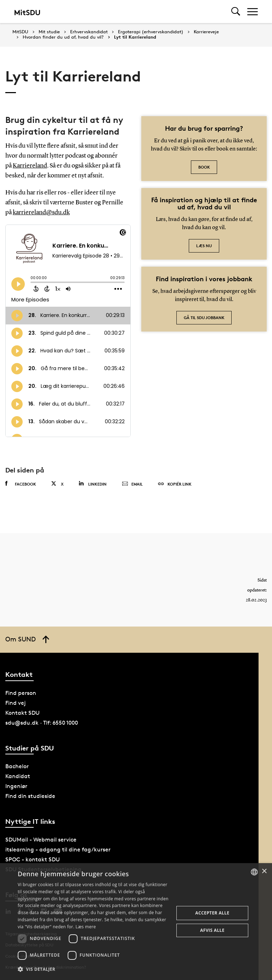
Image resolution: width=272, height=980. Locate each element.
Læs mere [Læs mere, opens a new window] (86, 927)
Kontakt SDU (22, 713)
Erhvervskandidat (89, 32)
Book (204, 167)
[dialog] (136, 922)
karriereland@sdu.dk (41, 213)
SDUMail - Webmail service (41, 840)
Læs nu (204, 246)
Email (132, 484)
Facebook (21, 484)
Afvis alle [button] (212, 930)
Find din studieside (30, 796)
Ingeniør (16, 786)
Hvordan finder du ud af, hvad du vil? (63, 37)
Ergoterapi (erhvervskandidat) (151, 32)
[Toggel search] (236, 12)
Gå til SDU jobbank (204, 318)
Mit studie (49, 32)
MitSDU (20, 32)
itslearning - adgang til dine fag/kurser (58, 849)
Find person (21, 693)
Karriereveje (206, 32)
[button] (93, 969)
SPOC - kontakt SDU (33, 859)
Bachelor (17, 766)
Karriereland (30, 166)
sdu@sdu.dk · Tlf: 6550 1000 (42, 723)
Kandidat (18, 776)
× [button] (264, 871)
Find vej (16, 703)
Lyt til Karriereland (135, 37)
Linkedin (93, 484)
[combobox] (254, 872)
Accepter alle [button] (212, 913)
